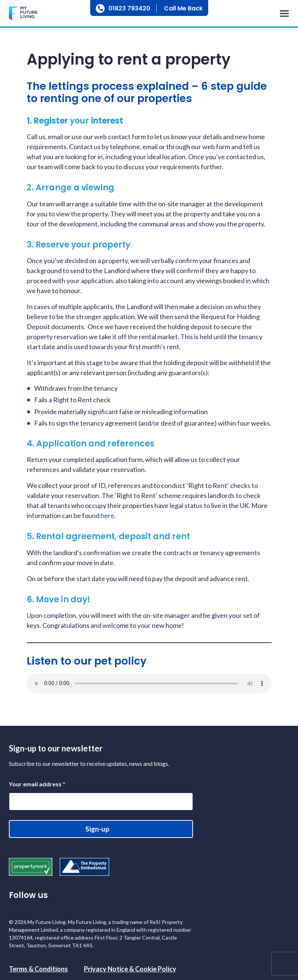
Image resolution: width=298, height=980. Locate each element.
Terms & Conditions (38, 969)
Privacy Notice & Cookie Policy (130, 969)
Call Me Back (183, 8)
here (107, 515)
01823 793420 (129, 8)
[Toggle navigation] (282, 14)
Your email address (37, 784)
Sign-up (97, 829)
